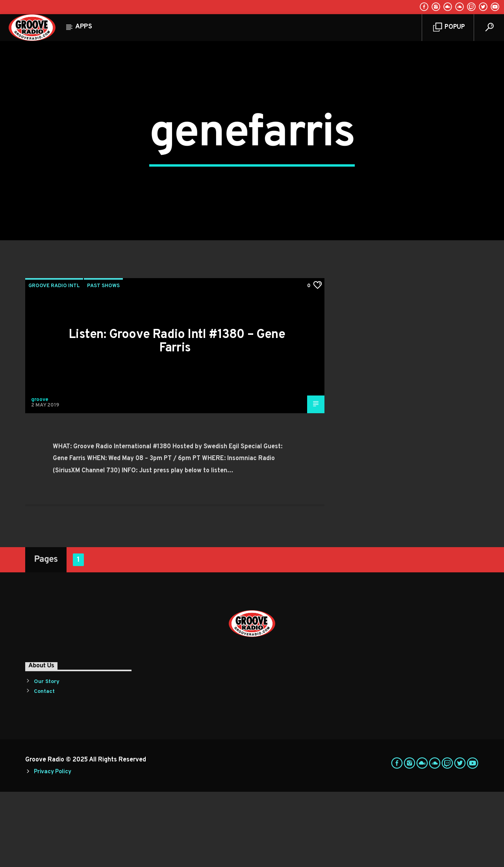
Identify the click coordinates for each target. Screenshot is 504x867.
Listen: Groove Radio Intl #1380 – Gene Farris (177, 417)
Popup (449, 27)
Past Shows (103, 361)
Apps (84, 27)
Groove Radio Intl (54, 361)
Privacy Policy (52, 847)
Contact (44, 767)
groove (40, 475)
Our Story (47, 757)
